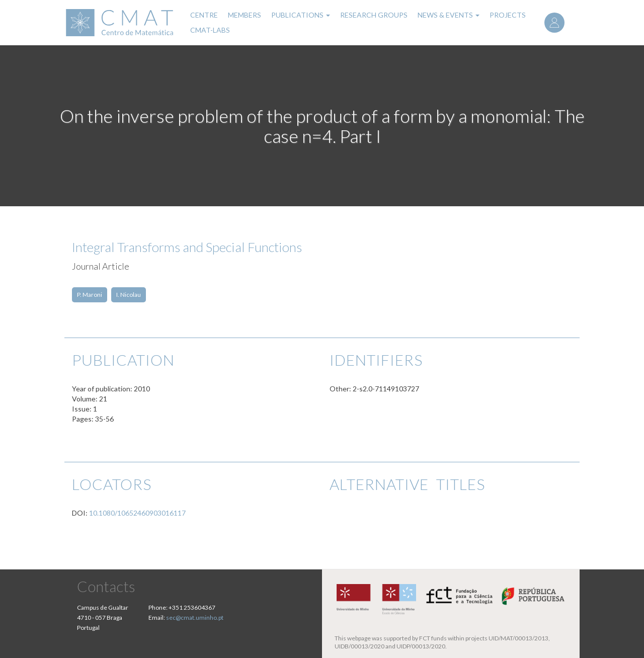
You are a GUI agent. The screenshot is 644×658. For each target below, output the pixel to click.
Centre (204, 15)
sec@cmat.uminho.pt (195, 618)
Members (245, 15)
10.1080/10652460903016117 (137, 513)
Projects (508, 15)
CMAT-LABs (210, 30)
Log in (554, 23)
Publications (301, 15)
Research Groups (374, 15)
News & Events (449, 15)
